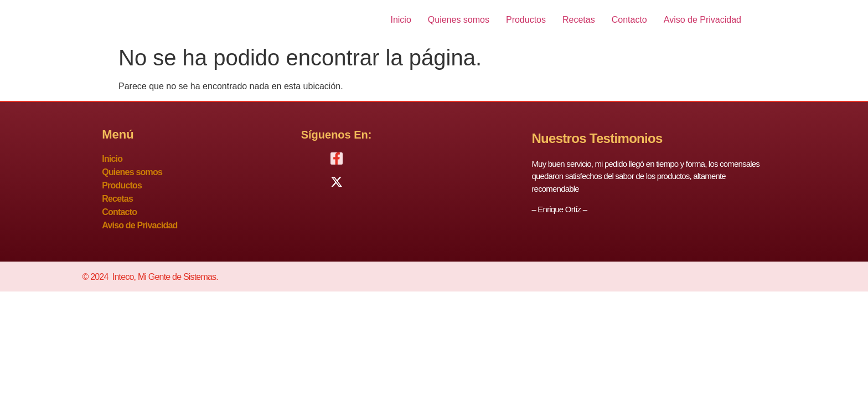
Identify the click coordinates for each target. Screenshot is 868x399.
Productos (526, 20)
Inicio (401, 20)
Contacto (629, 20)
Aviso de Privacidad (702, 20)
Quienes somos (459, 20)
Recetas (579, 20)
